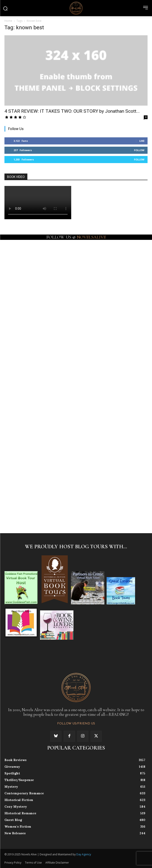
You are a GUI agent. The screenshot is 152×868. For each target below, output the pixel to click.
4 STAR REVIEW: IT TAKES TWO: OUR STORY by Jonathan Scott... (72, 111)
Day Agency (84, 854)
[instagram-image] (40, 274)
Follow (139, 150)
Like (142, 141)
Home (8, 21)
